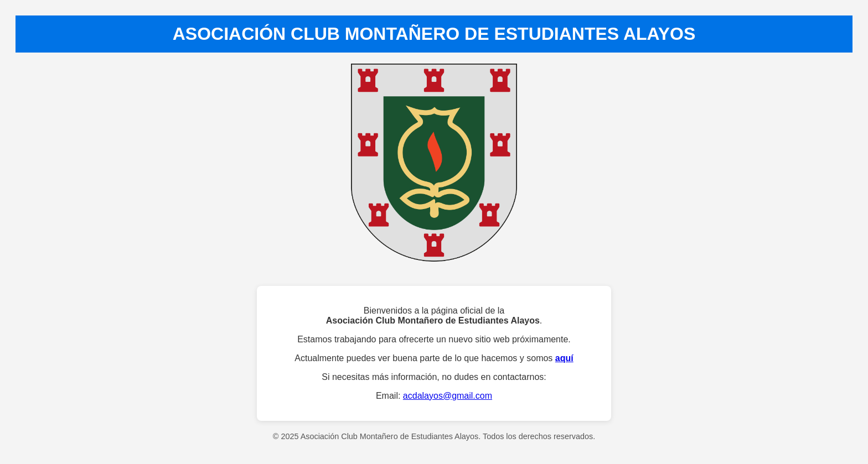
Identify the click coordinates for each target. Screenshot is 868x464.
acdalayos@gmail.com (448, 396)
